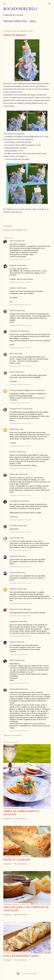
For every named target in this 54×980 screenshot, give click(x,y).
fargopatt (13, 265)
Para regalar (17, 230)
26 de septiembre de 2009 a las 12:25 (20, 282)
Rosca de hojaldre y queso (21, 956)
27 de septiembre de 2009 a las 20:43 (21, 468)
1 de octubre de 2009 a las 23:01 (19, 654)
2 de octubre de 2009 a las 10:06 (19, 683)
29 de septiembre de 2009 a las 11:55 (20, 636)
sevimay (13, 556)
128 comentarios (21, 915)
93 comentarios (20, 960)
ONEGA (12, 311)
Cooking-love (14, 331)
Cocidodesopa (15, 501)
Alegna (16, 209)
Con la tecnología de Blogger (27, 974)
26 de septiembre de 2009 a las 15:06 (20, 348)
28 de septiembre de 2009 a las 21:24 (20, 567)
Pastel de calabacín (17, 860)
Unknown (13, 589)
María (12, 429)
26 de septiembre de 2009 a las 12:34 (20, 305)
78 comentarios (20, 864)
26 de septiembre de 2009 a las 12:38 (20, 325)
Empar (12, 642)
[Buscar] (49, 3)
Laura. (12, 538)
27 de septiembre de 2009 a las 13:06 (20, 423)
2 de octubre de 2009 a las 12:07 (19, 731)
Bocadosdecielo (20, 9)
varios (25, 230)
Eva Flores (13, 526)
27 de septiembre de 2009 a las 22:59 (20, 520)
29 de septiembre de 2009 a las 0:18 (20, 616)
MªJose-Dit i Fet (15, 609)
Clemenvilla (14, 474)
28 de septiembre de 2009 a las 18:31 (20, 550)
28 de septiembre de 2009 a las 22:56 (20, 603)
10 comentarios (20, 819)
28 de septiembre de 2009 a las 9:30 (20, 532)
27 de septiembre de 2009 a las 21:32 (20, 495)
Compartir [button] (8, 226)
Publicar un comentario (12, 735)
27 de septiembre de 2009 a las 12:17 (20, 403)
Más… (33, 21)
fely (11, 354)
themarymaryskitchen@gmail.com (22, 390)
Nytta (12, 372)
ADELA (12, 241)
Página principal (15, 21)
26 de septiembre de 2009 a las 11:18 (20, 260)
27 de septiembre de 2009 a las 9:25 (20, 384)
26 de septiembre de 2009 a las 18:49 (20, 366)
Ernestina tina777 (16, 409)
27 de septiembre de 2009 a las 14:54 (20, 446)
